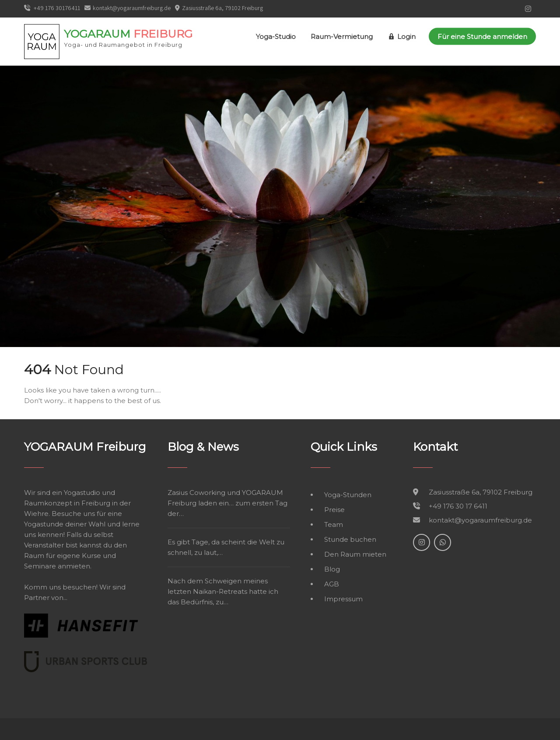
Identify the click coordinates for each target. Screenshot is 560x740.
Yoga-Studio (276, 37)
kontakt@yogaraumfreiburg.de (128, 8)
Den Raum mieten (355, 554)
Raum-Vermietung (342, 37)
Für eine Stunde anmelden (482, 37)
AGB (332, 584)
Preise (334, 510)
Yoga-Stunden (348, 495)
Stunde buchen (350, 539)
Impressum (343, 599)
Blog (332, 569)
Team (334, 524)
